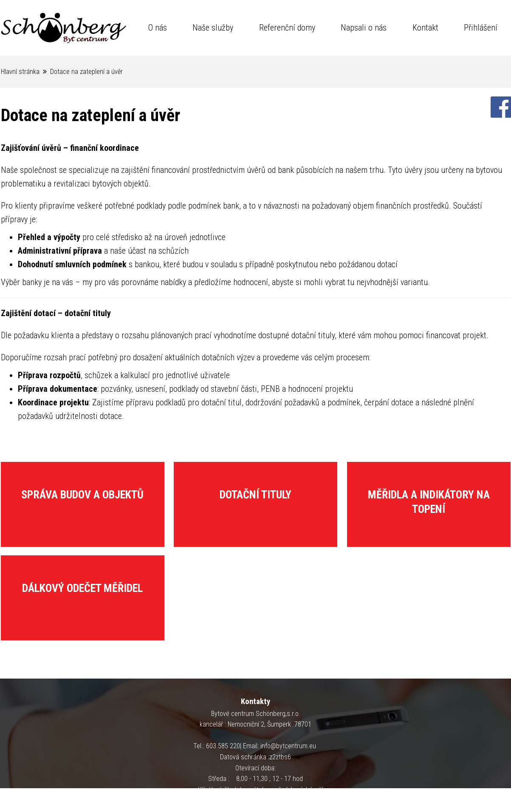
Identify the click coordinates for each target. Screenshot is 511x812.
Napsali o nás (364, 28)
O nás (158, 28)
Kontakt (425, 28)
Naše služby (213, 28)
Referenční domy (287, 28)
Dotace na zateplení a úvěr (86, 72)
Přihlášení (481, 28)
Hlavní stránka (20, 72)
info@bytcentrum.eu (288, 746)
